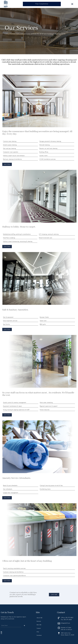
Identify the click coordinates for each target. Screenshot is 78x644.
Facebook (39, 635)
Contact (39, 628)
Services (39, 621)
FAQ (38, 632)
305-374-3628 (68, 620)
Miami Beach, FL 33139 (68, 635)
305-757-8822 (69, 618)
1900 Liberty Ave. (66, 633)
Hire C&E (39, 625)
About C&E (39, 618)
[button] (72, 4)
